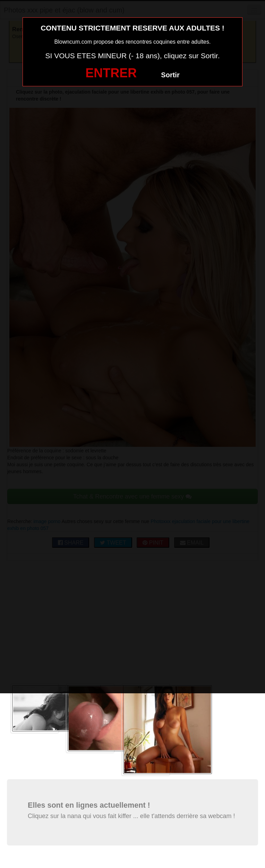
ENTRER (111, 73)
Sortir (170, 75)
